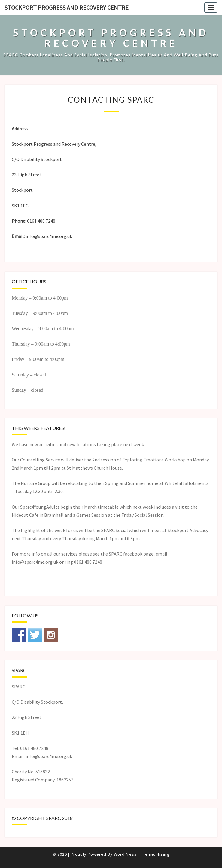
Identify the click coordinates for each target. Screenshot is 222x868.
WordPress (125, 854)
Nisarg (163, 854)
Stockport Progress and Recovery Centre (67, 7)
